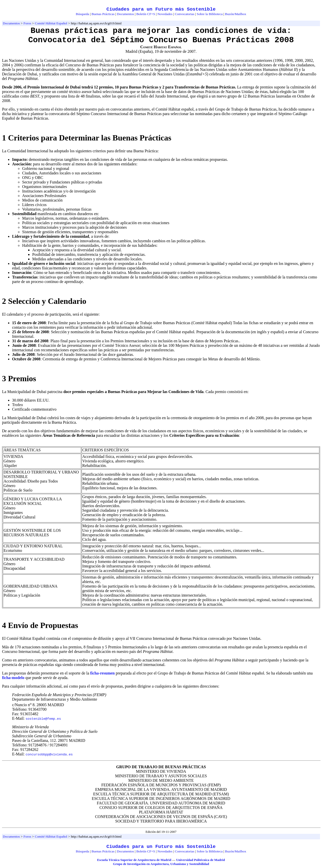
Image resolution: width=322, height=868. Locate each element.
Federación (21, 695)
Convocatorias (185, 14)
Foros (27, 23)
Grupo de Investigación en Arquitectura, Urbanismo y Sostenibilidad (161, 864)
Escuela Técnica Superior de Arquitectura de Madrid (134, 860)
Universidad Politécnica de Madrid (200, 860)
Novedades (165, 14)
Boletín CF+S (146, 14)
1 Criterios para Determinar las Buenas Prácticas (87, 138)
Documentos (126, 14)
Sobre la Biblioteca (210, 14)
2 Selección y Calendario (44, 301)
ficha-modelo (13, 678)
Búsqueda (82, 14)
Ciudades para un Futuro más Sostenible (161, 9)
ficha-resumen (103, 673)
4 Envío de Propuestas (40, 625)
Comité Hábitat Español (51, 23)
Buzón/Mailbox (235, 14)
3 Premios (19, 378)
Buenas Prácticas (103, 14)
